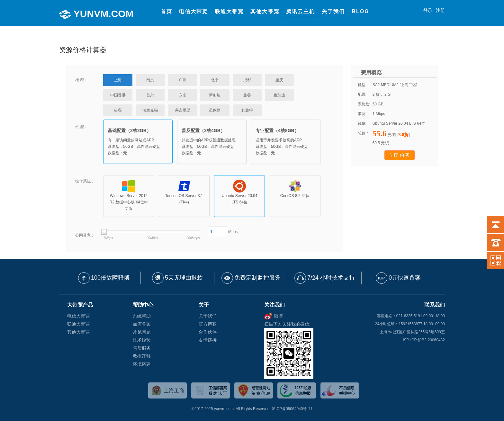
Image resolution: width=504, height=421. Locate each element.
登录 (428, 10)
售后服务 (142, 348)
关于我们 (208, 316)
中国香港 (118, 95)
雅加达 (279, 95)
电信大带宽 (78, 316)
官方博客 (208, 324)
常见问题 (142, 332)
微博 (274, 316)
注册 (440, 10)
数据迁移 (142, 356)
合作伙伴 (208, 332)
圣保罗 (215, 110)
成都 (247, 80)
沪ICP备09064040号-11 (292, 409)
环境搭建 (142, 364)
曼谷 (247, 95)
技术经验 (142, 340)
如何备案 (142, 324)
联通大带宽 (78, 324)
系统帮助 (142, 316)
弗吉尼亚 (183, 110)
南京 (150, 80)
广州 (183, 80)
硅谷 (118, 110)
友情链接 (208, 340)
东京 (183, 95)
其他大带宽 (78, 332)
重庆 (279, 80)
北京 (215, 80)
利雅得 (247, 110)
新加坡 (215, 95)
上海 (118, 80)
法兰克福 (150, 110)
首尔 (150, 95)
